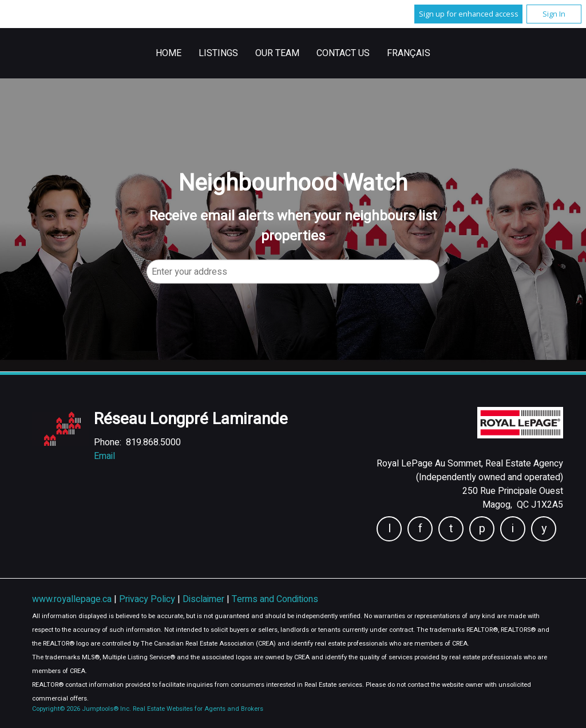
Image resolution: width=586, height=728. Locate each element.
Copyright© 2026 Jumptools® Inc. (82, 709)
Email (104, 456)
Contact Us (343, 53)
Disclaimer (205, 599)
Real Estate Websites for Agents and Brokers (198, 709)
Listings (218, 53)
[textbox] (293, 271)
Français (409, 53)
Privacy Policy (148, 599)
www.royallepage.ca (72, 599)
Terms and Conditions (275, 599)
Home (169, 53)
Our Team (277, 53)
